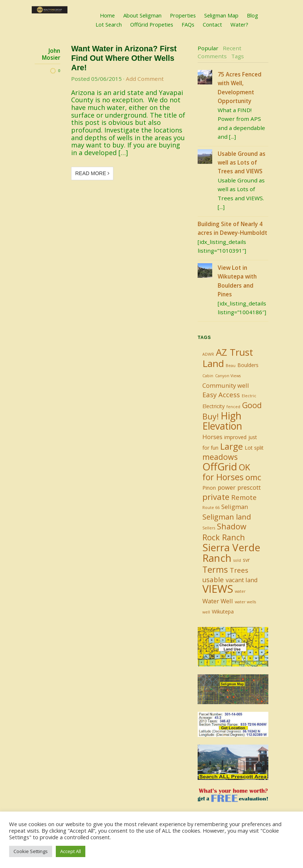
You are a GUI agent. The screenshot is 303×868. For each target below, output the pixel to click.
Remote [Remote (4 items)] (244, 497)
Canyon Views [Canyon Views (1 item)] (228, 376)
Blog (252, 15)
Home (107, 15)
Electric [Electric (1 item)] (249, 396)
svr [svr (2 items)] (246, 560)
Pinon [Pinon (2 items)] (209, 488)
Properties (183, 15)
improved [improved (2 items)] (235, 437)
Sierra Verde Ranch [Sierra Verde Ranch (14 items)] (231, 553)
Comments (212, 56)
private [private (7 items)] (216, 497)
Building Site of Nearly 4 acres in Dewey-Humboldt (232, 228)
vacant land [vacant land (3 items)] (242, 580)
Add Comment (145, 79)
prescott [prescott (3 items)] (249, 487)
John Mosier (51, 54)
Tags (238, 56)
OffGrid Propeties (152, 24)
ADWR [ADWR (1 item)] (208, 354)
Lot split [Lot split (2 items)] (254, 448)
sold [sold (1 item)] (237, 560)
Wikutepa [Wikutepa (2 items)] (223, 611)
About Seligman (142, 15)
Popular (208, 48)
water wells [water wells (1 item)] (245, 602)
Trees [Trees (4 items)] (239, 570)
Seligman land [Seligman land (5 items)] (227, 517)
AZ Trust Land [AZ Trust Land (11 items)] (228, 358)
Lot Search (109, 24)
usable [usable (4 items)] (213, 579)
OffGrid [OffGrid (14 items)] (220, 466)
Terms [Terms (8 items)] (215, 569)
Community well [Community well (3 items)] (226, 385)
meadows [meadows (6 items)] (220, 457)
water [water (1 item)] (240, 591)
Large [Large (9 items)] (232, 446)
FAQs (188, 24)
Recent (232, 48)
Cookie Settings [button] (31, 851)
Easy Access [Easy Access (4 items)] (221, 394)
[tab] (208, 48)
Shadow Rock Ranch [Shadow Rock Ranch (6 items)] (224, 532)
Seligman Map (221, 15)
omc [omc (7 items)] (253, 477)
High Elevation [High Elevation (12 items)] (222, 421)
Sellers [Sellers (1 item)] (209, 528)
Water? (239, 24)
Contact (212, 24)
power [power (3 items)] (227, 487)
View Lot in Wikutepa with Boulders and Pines (237, 281)
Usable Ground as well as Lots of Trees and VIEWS (242, 163)
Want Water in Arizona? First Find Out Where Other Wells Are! (124, 58)
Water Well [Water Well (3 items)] (218, 601)
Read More (92, 173)
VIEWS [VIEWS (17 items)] (218, 589)
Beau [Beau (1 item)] (231, 366)
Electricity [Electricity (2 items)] (213, 406)
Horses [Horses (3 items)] (212, 437)
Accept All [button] (71, 851)
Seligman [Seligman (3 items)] (235, 507)
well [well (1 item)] (206, 612)
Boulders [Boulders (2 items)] (248, 365)
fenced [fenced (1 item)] (233, 407)
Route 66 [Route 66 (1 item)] (211, 508)
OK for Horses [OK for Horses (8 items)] (226, 472)
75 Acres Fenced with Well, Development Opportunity (240, 88)
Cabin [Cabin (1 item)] (208, 376)
